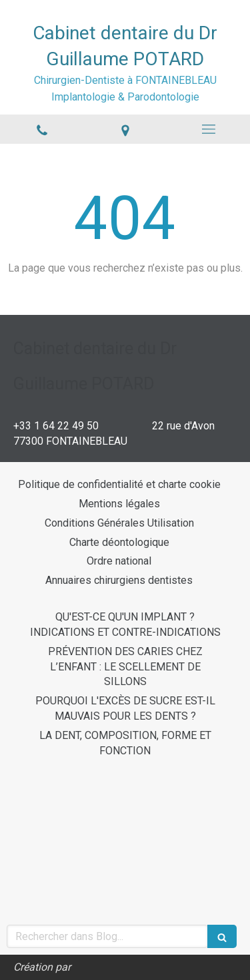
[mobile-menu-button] (208, 129)
